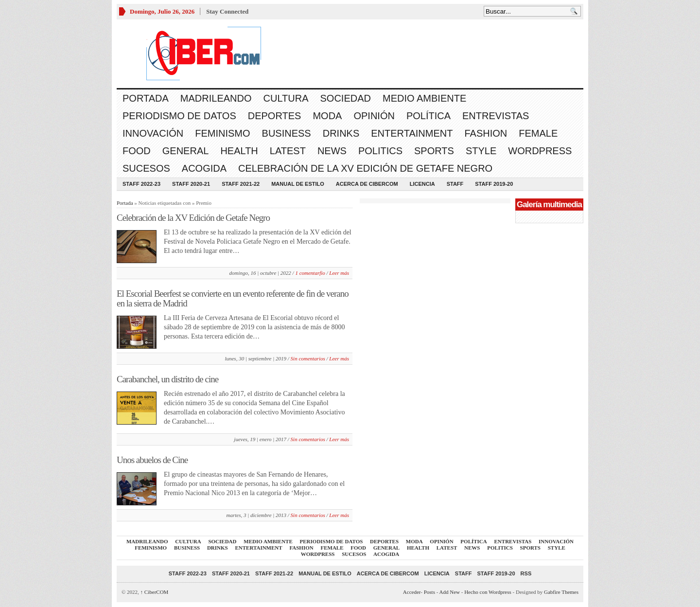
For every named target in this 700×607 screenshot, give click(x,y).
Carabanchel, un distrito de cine (167, 379)
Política (429, 116)
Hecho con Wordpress (488, 592)
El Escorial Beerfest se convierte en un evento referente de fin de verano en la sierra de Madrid (233, 298)
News (332, 151)
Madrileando (216, 98)
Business (287, 133)
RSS (526, 573)
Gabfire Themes (561, 592)
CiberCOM (155, 592)
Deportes (275, 116)
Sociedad (346, 98)
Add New (450, 592)
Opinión (374, 116)
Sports (434, 151)
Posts (429, 592)
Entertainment (412, 133)
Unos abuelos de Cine (152, 460)
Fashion (486, 133)
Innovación (153, 133)
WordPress (540, 151)
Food (137, 151)
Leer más (339, 273)
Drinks (341, 133)
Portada (146, 98)
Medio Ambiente (424, 98)
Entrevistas (496, 116)
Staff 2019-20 (494, 184)
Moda (327, 116)
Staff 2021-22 (241, 184)
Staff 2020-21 (191, 184)
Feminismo (222, 133)
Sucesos (146, 168)
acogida (204, 168)
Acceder (412, 592)
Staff (455, 184)
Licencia (422, 184)
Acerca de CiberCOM (367, 184)
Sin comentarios (308, 358)
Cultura (286, 98)
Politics (380, 151)
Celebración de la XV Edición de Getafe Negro (365, 168)
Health (239, 151)
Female (538, 133)
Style (481, 151)
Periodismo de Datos (179, 116)
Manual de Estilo (298, 184)
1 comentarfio (310, 273)
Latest (288, 151)
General (186, 151)
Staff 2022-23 (141, 184)
